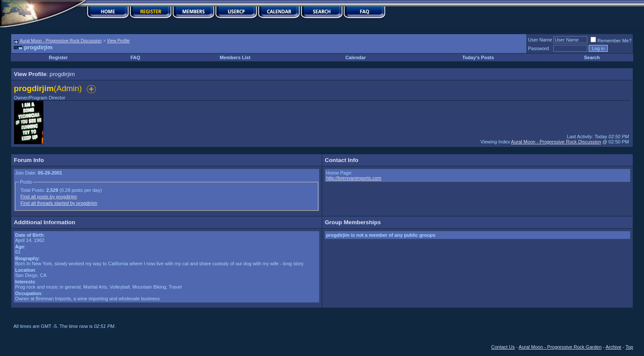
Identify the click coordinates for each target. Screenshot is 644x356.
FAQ (135, 57)
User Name (540, 40)
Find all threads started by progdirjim (59, 203)
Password (539, 48)
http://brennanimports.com (354, 178)
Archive (614, 347)
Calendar (356, 57)
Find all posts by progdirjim (49, 197)
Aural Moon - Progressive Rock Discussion (61, 41)
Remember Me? (611, 41)
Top (629, 347)
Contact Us (503, 347)
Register (58, 57)
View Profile (119, 41)
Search (592, 57)
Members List (235, 57)
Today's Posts (478, 57)
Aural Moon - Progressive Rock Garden (560, 347)
